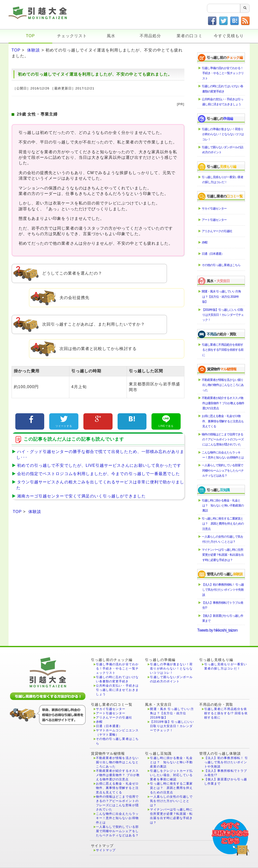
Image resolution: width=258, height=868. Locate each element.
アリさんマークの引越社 (217, 231)
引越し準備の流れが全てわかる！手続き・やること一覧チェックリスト (223, 73)
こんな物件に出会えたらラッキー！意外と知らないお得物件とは (223, 455)
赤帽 (205, 242)
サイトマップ (106, 850)
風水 (111, 36)
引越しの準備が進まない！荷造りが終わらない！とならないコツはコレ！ (223, 134)
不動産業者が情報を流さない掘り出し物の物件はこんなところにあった (223, 385)
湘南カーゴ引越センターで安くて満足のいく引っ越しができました (80, 496)
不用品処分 (150, 36)
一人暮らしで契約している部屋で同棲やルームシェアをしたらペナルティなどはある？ (223, 470)
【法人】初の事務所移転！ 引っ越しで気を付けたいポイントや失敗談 (223, 590)
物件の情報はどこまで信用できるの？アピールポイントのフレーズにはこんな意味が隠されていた (223, 440)
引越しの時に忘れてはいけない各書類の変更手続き (223, 89)
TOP (30, 36)
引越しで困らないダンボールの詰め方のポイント (223, 150)
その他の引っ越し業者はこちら (221, 265)
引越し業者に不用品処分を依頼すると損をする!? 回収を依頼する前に (223, 350)
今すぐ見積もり (229, 36)
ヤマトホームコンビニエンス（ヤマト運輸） (117, 732)
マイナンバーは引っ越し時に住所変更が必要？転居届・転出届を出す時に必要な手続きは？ (223, 555)
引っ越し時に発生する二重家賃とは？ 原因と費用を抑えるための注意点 (223, 524)
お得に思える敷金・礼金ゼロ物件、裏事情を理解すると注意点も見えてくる (223, 421)
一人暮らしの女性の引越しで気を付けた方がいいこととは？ (223, 539)
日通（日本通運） (213, 254)
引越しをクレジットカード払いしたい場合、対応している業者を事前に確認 (171, 775)
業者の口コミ (189, 36)
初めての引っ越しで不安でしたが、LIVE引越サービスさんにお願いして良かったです (98, 465)
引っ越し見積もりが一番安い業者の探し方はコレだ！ (223, 180)
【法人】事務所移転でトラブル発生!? (223, 605)
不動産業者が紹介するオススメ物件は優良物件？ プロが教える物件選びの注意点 (223, 403)
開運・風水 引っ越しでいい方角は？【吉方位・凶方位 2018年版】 (222, 297)
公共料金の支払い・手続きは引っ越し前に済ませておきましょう (223, 102)
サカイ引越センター (214, 209)
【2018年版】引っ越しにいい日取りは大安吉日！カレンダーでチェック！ (223, 315)
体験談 (34, 50)
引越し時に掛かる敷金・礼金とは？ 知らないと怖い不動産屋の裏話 (223, 506)
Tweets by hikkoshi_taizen (217, 630)
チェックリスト (72, 36)
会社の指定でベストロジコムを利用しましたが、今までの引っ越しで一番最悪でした (97, 474)
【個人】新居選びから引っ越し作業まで (223, 618)
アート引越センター (214, 220)
